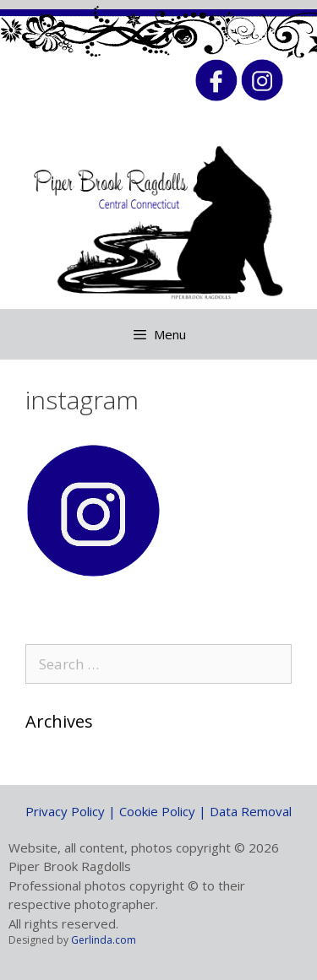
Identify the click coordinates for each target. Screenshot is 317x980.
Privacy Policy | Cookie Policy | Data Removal (158, 811)
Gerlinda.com (104, 940)
